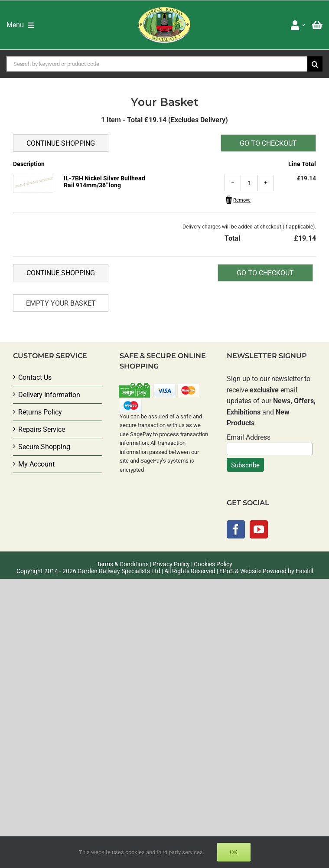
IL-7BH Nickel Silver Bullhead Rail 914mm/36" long (104, 182)
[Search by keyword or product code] (157, 64)
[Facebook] (236, 529)
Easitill (304, 571)
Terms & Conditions (123, 564)
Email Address (249, 437)
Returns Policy (40, 412)
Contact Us (35, 377)
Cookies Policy (213, 564)
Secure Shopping (44, 447)
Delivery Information (49, 395)
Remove (242, 200)
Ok (234, 852)
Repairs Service (42, 429)
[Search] (315, 64)
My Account (36, 464)
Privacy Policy (171, 564)
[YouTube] (259, 529)
